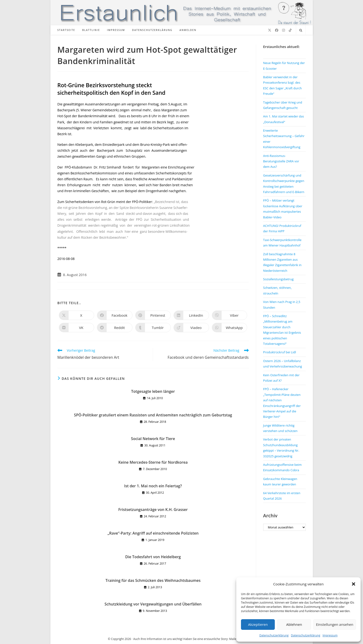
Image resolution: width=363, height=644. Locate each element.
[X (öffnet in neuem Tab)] (270, 30)
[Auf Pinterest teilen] (153, 315)
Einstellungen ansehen (335, 624)
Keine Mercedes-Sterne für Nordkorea (153, 462)
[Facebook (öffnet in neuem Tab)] (277, 30)
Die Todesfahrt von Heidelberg (153, 557)
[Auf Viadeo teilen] (191, 328)
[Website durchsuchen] (301, 30)
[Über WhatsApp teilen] (230, 328)
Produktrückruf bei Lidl (280, 352)
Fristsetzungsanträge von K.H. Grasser (153, 510)
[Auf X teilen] (77, 315)
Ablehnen (294, 624)
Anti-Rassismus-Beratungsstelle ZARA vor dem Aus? (281, 161)
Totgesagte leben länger (153, 391)
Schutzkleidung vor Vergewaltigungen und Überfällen (153, 604)
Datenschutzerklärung (274, 635)
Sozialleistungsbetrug (278, 279)
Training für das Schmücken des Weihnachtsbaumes (153, 580)
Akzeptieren (258, 624)
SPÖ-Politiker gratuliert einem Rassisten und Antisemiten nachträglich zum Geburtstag (153, 415)
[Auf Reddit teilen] (115, 328)
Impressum (330, 635)
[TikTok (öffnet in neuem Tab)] (290, 30)
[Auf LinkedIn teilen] (191, 315)
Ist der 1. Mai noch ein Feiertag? (153, 486)
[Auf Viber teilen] (230, 315)
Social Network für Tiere (153, 439)
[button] (354, 584)
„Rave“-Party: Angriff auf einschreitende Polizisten (153, 533)
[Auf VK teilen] (77, 328)
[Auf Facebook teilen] (115, 315)
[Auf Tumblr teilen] (153, 328)
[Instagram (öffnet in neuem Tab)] (284, 30)
